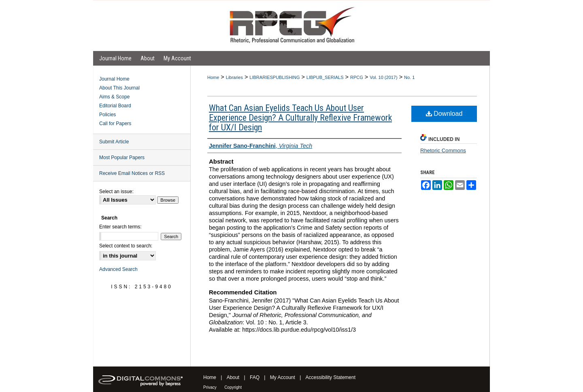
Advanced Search (118, 269)
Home (213, 77)
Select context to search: (126, 246)
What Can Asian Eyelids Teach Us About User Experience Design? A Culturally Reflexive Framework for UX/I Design (300, 118)
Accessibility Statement (331, 377)
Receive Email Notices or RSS (132, 173)
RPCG (357, 77)
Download (444, 114)
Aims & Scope (114, 97)
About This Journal (119, 88)
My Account (283, 377)
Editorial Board (115, 106)
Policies (107, 115)
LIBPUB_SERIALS (325, 77)
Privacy (210, 387)
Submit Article (114, 142)
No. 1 (409, 77)
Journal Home (114, 79)
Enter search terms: (120, 227)
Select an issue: (116, 192)
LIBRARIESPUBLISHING (274, 77)
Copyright (233, 387)
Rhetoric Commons (443, 150)
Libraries (234, 77)
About (233, 377)
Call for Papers (115, 124)
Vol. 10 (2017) (384, 77)
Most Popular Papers (122, 158)
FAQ (255, 377)
